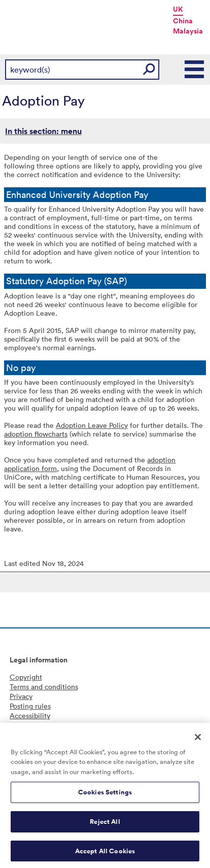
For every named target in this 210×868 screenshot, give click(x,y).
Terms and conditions (44, 687)
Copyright (26, 677)
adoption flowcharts (36, 434)
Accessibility (30, 715)
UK (178, 9)
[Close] (198, 741)
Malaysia (188, 31)
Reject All (105, 825)
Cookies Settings (105, 796)
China (183, 21)
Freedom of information (48, 725)
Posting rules (30, 706)
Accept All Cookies (105, 855)
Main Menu (195, 70)
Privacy (21, 696)
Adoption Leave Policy (92, 425)
